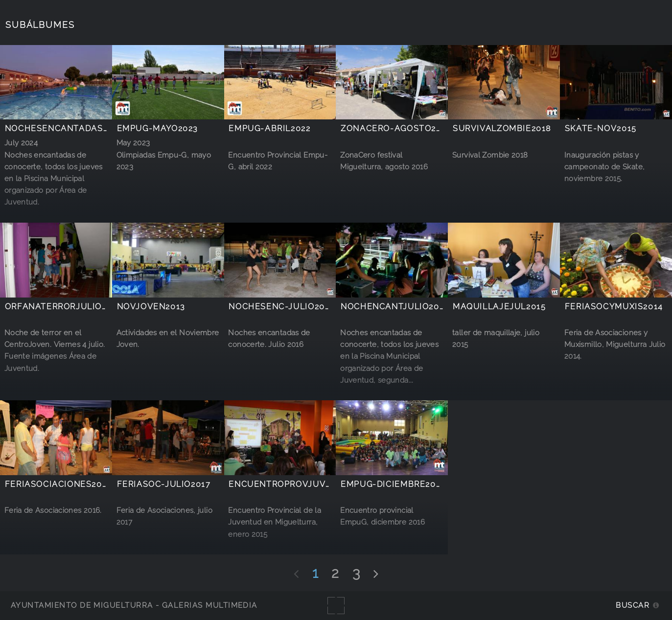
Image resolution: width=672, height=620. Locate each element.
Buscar (633, 605)
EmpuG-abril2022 (269, 128)
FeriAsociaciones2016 (58, 484)
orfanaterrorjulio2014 (63, 307)
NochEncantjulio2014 (395, 307)
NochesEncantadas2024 (64, 128)
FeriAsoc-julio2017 (164, 484)
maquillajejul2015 (499, 307)
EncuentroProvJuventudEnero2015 (317, 484)
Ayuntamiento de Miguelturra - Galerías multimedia (134, 605)
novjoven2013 (151, 307)
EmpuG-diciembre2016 (393, 484)
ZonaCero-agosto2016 (396, 128)
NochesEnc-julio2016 (282, 307)
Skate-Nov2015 (601, 128)
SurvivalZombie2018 (502, 128)
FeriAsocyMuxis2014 (614, 307)
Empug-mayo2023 (158, 128)
